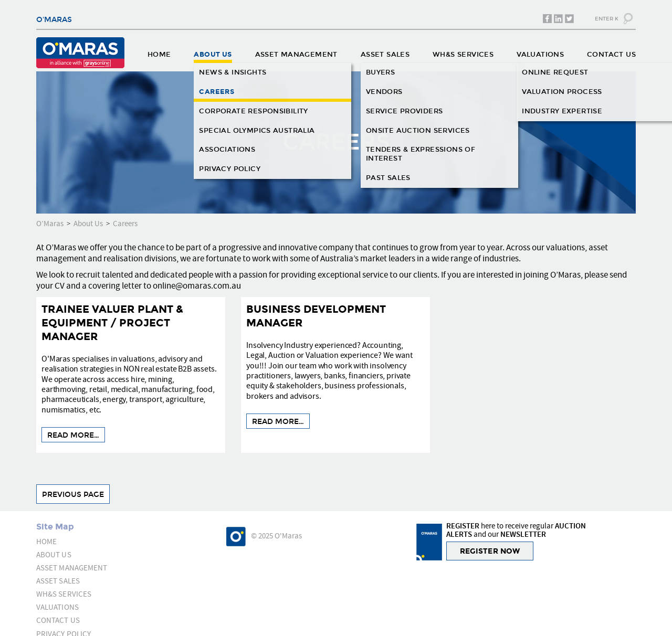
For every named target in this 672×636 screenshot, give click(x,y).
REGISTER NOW (490, 551)
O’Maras (50, 224)
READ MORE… (73, 435)
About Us (88, 224)
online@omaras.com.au (197, 286)
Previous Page (73, 495)
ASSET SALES (385, 55)
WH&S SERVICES (463, 55)
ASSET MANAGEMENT (296, 55)
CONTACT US (611, 55)
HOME (159, 55)
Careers (125, 224)
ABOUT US (213, 55)
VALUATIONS (540, 55)
